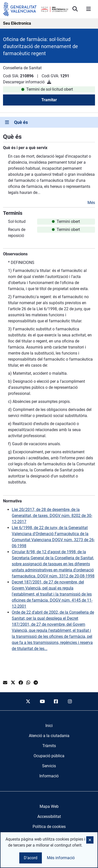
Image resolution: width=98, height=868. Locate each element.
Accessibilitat (49, 817)
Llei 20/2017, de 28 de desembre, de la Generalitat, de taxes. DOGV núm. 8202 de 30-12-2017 (52, 516)
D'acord (31, 858)
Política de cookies (49, 827)
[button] (90, 840)
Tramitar (49, 100)
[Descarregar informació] (49, 82)
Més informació (61, 858)
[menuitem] (49, 726)
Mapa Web (49, 806)
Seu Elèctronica (17, 23)
